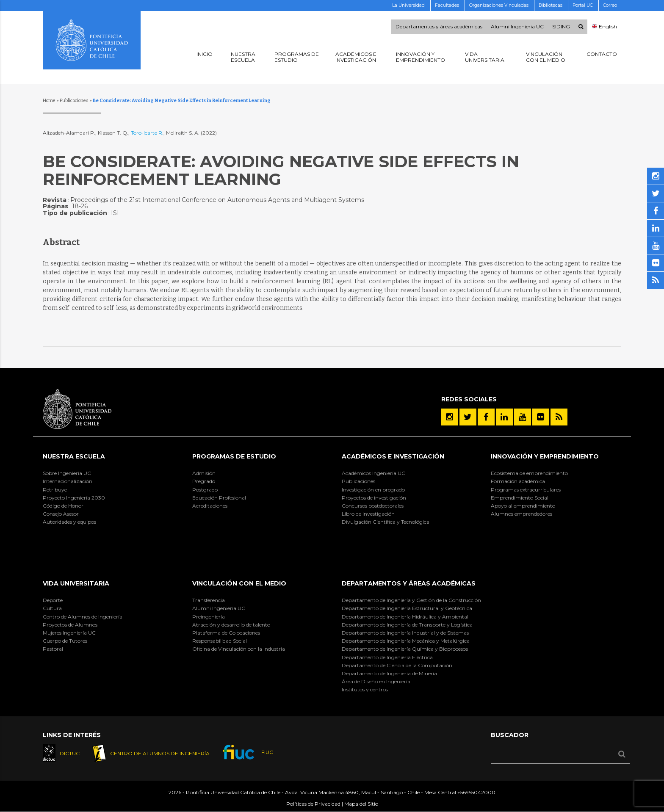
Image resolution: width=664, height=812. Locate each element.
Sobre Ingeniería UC (67, 473)
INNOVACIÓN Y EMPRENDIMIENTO (545, 456)
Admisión (204, 473)
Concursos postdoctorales (373, 506)
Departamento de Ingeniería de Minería (389, 673)
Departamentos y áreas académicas (439, 27)
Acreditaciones (210, 506)
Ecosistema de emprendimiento (529, 473)
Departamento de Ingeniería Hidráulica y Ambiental (405, 617)
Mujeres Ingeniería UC (69, 633)
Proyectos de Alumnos (70, 625)
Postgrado (205, 490)
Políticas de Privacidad (313, 804)
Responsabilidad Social (220, 641)
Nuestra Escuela (74, 456)
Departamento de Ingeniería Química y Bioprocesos (405, 649)
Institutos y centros (365, 689)
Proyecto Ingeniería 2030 (74, 498)
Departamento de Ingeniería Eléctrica (387, 657)
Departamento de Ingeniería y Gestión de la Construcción (411, 600)
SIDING (561, 27)
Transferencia (209, 600)
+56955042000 (476, 792)
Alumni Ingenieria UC (517, 27)
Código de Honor (63, 506)
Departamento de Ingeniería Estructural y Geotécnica (407, 608)
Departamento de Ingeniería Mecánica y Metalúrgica (406, 641)
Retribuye (55, 490)
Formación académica (518, 481)
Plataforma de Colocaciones (226, 633)
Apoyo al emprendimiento (523, 506)
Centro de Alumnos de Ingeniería (83, 617)
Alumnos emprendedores (522, 514)
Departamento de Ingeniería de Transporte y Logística (407, 625)
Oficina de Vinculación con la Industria (239, 649)
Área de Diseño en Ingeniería (376, 681)
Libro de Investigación (368, 514)
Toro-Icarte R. (147, 133)
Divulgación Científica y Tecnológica (386, 522)
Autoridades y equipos (69, 522)
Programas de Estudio (234, 456)
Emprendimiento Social (520, 498)
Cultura (52, 608)
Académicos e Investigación (393, 456)
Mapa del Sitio (361, 804)
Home (49, 101)
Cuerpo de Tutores (65, 641)
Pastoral (53, 649)
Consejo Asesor (61, 514)
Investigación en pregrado (373, 490)
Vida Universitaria (76, 583)
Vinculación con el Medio (239, 583)
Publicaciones (74, 101)
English (605, 27)
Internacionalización (68, 481)
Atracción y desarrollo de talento (231, 625)
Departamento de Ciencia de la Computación (397, 665)
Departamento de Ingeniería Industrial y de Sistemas (405, 633)
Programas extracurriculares (526, 490)
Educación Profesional (219, 498)
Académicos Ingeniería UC (373, 473)
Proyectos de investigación (374, 498)
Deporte (53, 600)
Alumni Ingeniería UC (219, 608)
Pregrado (204, 481)
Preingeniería (209, 617)
